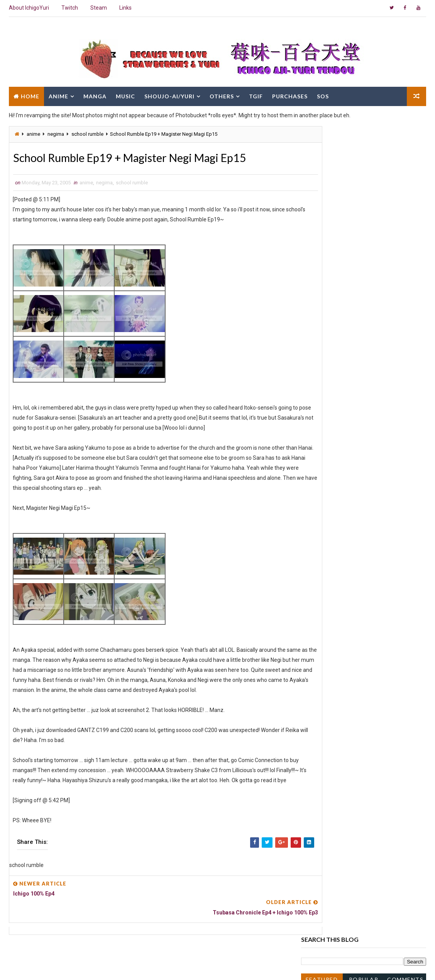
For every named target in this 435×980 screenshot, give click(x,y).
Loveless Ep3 (330, 600)
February (327, 763)
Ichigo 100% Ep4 (334, 540)
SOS (323, 95)
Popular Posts (364, 172)
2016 (316, 353)
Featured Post (322, 172)
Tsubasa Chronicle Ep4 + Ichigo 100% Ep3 (365, 563)
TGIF (256, 95)
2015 (316, 360)
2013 (316, 376)
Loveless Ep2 (330, 616)
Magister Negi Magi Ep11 (345, 702)
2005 (316, 431)
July (321, 478)
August (325, 470)
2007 (316, 415)
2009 (316, 400)
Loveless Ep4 (330, 533)
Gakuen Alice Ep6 (336, 687)
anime (33, 134)
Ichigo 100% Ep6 (334, 509)
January (326, 771)
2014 (316, 368)
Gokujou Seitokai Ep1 (340, 647)
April (322, 748)
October (326, 454)
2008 (316, 407)
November (329, 447)
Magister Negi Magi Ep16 (345, 501)
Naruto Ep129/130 (337, 632)
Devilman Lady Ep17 (339, 655)
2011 (316, 384)
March (324, 756)
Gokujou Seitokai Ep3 (340, 525)
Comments (405, 171)
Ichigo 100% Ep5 (334, 517)
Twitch (70, 8)
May (322, 493)
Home (30, 95)
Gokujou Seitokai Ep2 (340, 608)
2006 (316, 423)
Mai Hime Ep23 (333, 663)
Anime (58, 95)
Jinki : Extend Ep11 (337, 671)
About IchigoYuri (29, 8)
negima (56, 134)
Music (125, 95)
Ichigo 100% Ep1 (334, 740)
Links (125, 8)
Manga (95, 95)
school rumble (87, 134)
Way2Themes (75, 966)
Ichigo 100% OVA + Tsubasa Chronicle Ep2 (365, 592)
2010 (316, 392)
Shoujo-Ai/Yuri (169, 95)
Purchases (290, 95)
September (330, 462)
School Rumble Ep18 (340, 694)
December (329, 439)
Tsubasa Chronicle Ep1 (342, 710)
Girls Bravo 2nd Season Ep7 (348, 624)
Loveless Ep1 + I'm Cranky (346, 732)
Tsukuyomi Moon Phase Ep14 (350, 679)
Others (222, 95)
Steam (99, 8)
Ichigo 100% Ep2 (334, 639)
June (322, 486)
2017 (316, 345)
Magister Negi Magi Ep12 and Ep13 (357, 585)
